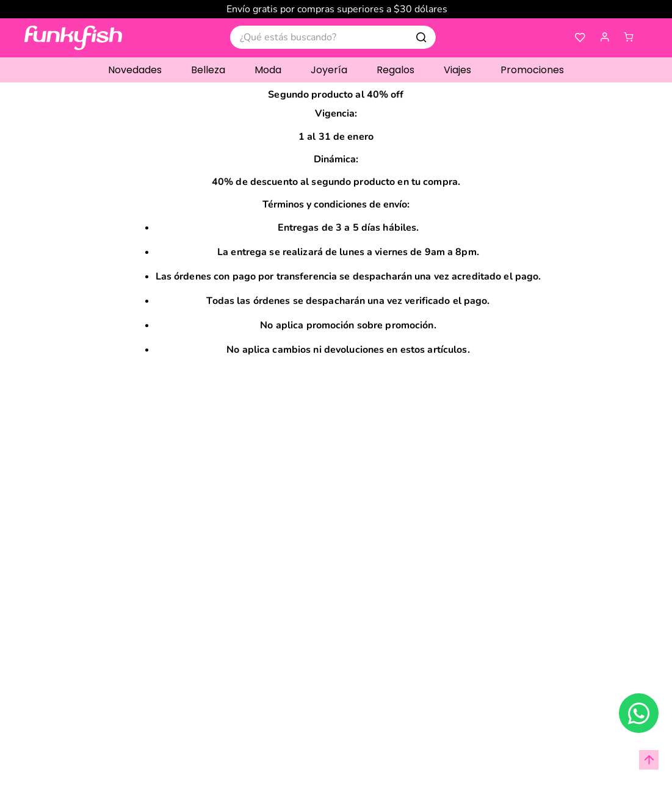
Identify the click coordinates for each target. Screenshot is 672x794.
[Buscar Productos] (421, 37)
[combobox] (333, 37)
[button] (604, 38)
